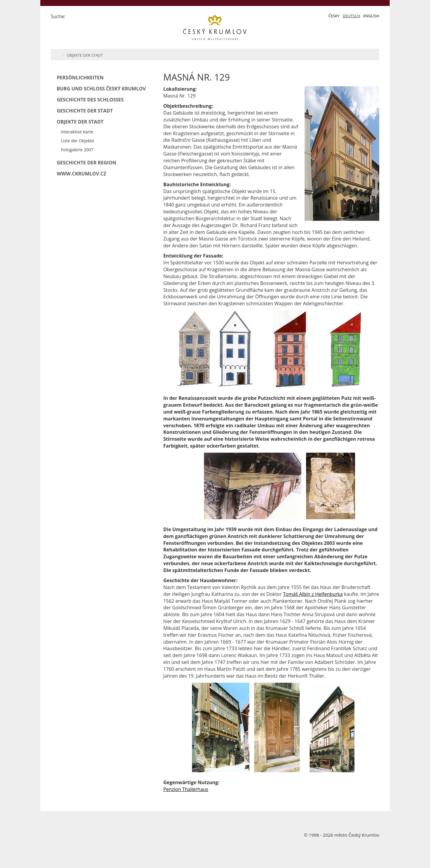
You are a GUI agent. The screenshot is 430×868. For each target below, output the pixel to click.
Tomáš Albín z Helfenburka (313, 594)
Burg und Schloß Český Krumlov (101, 89)
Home (57, 55)
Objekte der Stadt (85, 55)
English (371, 16)
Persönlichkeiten (80, 78)
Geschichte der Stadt (85, 111)
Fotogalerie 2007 (77, 150)
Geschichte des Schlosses (90, 100)
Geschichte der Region (87, 163)
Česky (334, 16)
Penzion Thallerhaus (186, 789)
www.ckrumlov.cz (82, 174)
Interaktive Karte (77, 132)
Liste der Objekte (77, 141)
